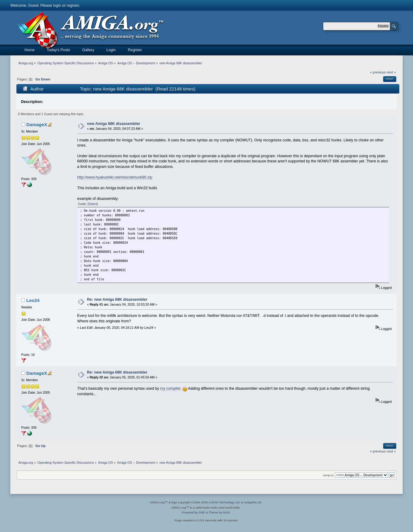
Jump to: (328, 475)
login (57, 5)
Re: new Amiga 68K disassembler (117, 300)
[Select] (93, 204)
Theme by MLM (219, 512)
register (73, 5)
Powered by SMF (193, 512)
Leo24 (33, 300)
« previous (378, 72)
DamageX (37, 124)
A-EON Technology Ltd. (224, 502)
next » (391, 72)
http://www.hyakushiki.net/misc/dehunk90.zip (115, 177)
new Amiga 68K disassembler (114, 124)
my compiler (170, 388)
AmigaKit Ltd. (253, 502)
